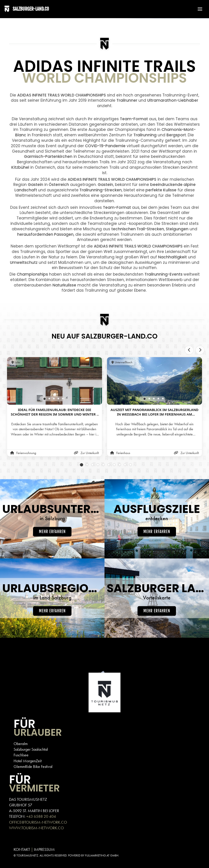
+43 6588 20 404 (41, 816)
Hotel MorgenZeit (28, 761)
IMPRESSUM (44, 849)
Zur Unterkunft (86, 453)
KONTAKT (22, 849)
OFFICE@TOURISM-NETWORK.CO (38, 822)
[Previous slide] (189, 350)
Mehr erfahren (52, 532)
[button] (198, 9)
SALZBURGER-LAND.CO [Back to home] (31, 9)
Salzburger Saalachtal (31, 749)
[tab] (45, 399)
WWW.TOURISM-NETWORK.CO (36, 828)
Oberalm (21, 744)
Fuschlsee (21, 755)
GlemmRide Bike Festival (33, 766)
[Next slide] (200, 350)
